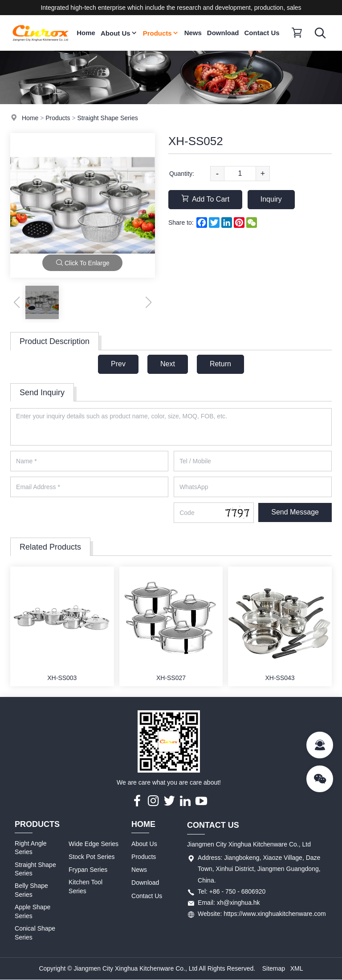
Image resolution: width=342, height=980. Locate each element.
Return (220, 364)
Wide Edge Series (94, 844)
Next (168, 364)
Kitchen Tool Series (85, 887)
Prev (118, 364)
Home (86, 33)
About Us (119, 33)
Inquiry (271, 199)
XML (297, 968)
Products (161, 33)
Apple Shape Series (33, 911)
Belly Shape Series (31, 891)
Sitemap (274, 968)
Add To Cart (205, 199)
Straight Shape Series (107, 118)
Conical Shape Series (35, 933)
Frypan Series (88, 870)
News (193, 33)
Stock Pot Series (92, 857)
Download (223, 33)
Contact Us (262, 33)
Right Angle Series (31, 848)
